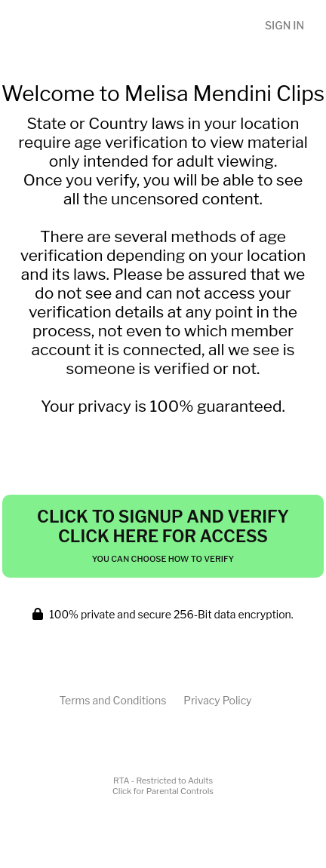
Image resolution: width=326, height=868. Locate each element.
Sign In (284, 25)
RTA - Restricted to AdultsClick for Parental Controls (163, 786)
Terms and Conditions (112, 700)
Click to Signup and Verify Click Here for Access (163, 535)
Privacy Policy (217, 700)
